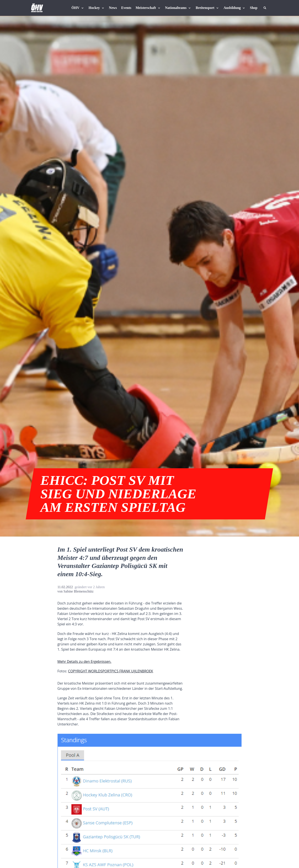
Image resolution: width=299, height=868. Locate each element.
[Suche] (265, 8)
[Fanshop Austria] (254, 8)
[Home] (37, 8)
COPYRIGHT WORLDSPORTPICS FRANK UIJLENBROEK (111, 671)
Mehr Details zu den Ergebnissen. (84, 661)
